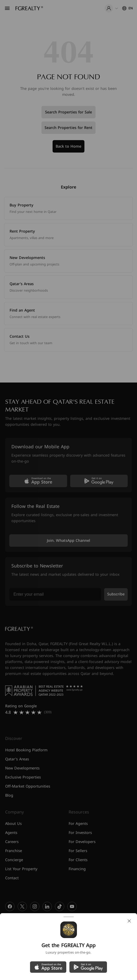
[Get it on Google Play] (88, 967)
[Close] (129, 921)
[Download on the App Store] (48, 967)
